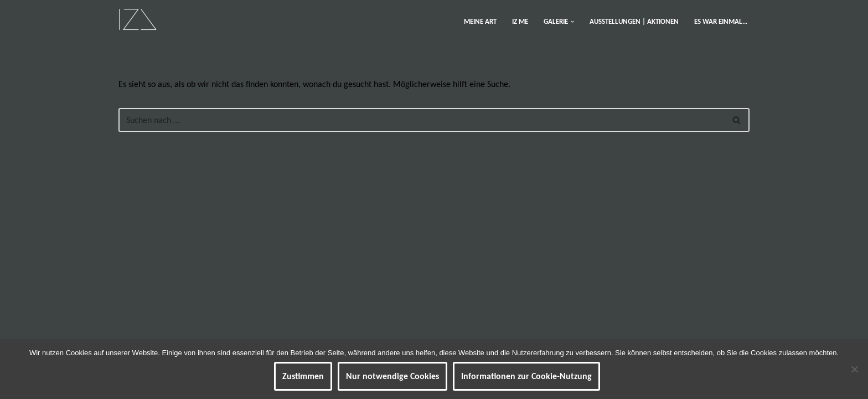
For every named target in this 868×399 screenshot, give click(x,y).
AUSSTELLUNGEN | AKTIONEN (634, 21)
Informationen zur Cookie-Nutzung (526, 376)
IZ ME (520, 21)
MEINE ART (480, 21)
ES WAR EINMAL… (721, 21)
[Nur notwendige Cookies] (854, 369)
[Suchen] (422, 120)
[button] (572, 22)
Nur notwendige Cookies (392, 376)
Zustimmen (303, 376)
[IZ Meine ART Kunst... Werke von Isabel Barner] (138, 19)
